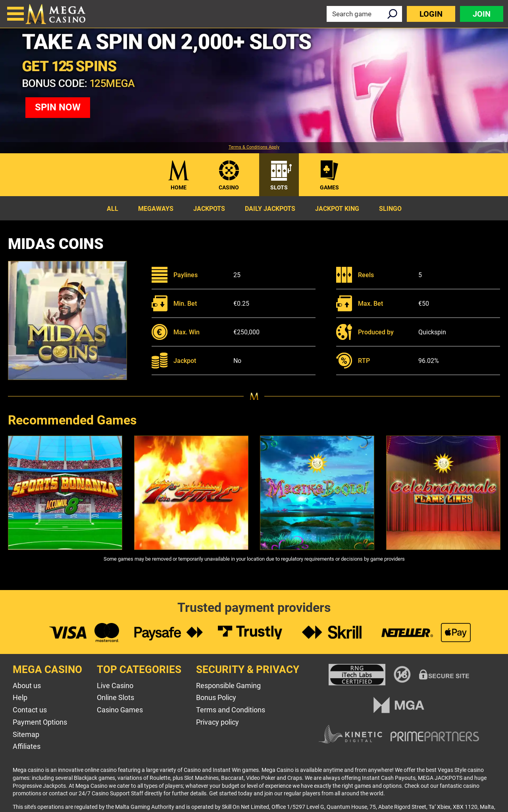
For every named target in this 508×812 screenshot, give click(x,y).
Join (482, 14)
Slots (279, 187)
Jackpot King (337, 209)
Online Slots (115, 697)
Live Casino (115, 686)
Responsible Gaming (228, 686)
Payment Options (40, 722)
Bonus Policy (216, 697)
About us (27, 686)
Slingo (390, 209)
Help (20, 697)
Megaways (156, 209)
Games (329, 187)
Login (431, 14)
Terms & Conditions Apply (254, 147)
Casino (229, 187)
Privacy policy (217, 722)
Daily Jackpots (270, 209)
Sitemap (26, 734)
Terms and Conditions (231, 710)
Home (179, 187)
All (113, 209)
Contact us (30, 710)
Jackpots (209, 209)
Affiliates (27, 746)
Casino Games (120, 710)
